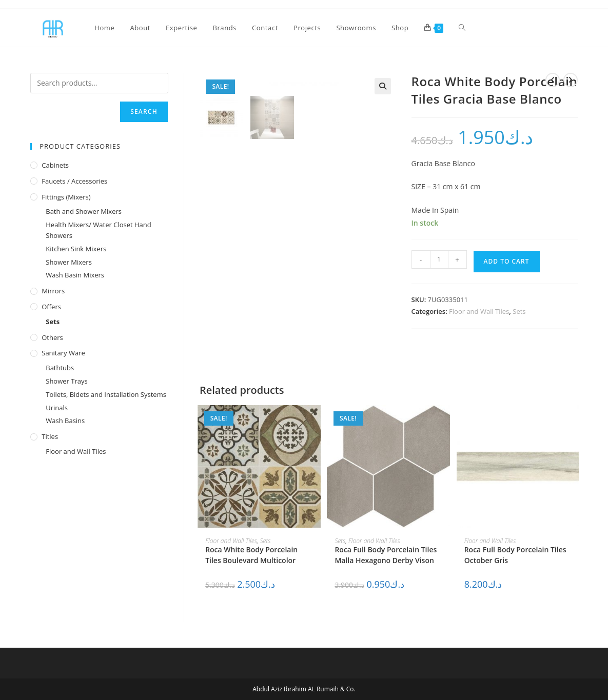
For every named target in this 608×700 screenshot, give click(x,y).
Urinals (57, 408)
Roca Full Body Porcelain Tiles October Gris (515, 555)
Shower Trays (66, 381)
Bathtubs (60, 368)
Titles (50, 436)
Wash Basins (65, 421)
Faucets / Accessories (74, 181)
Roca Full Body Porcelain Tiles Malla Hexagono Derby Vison (386, 555)
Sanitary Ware (63, 353)
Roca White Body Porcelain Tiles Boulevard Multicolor (251, 555)
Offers (51, 307)
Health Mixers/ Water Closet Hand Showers (99, 230)
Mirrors (53, 291)
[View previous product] (553, 80)
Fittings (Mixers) (66, 197)
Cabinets (55, 165)
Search (144, 112)
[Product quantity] (439, 259)
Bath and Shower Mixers (84, 211)
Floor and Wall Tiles (479, 311)
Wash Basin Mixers (75, 275)
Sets (519, 311)
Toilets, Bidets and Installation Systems (106, 394)
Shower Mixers (69, 262)
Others (52, 337)
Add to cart (507, 261)
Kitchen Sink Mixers (76, 249)
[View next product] (571, 80)
